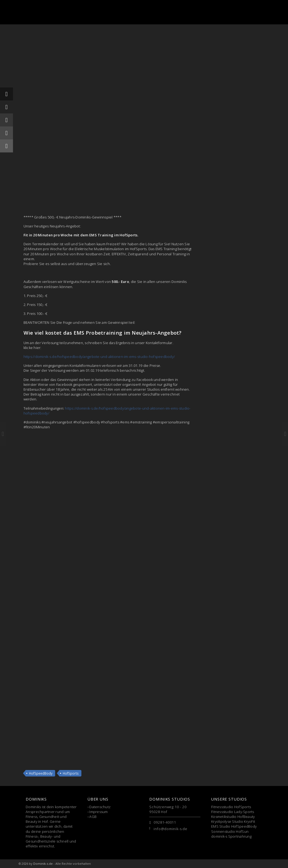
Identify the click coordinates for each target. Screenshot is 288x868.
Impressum (98, 812)
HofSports (71, 773)
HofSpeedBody (41, 773)
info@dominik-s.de (170, 829)
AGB (93, 817)
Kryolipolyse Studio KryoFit (233, 821)
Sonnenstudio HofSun (230, 831)
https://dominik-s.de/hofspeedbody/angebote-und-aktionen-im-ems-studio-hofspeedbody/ (99, 357)
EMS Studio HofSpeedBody (234, 826)
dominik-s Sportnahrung (231, 836)
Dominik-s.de (43, 864)
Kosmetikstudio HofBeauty (233, 817)
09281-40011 (165, 822)
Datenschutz (100, 807)
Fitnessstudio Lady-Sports (233, 812)
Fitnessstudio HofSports (231, 807)
